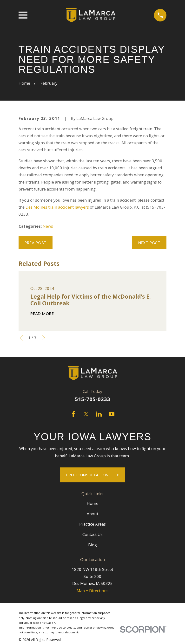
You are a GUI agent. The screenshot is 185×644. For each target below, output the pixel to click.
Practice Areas (92, 524)
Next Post (149, 243)
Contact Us (92, 534)
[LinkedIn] (99, 414)
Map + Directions (92, 591)
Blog (92, 545)
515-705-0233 (92, 399)
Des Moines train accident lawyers (57, 207)
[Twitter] (86, 414)
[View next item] (43, 338)
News (48, 226)
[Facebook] (73, 414)
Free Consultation (92, 475)
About (92, 514)
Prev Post (36, 243)
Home (92, 503)
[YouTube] (112, 414)
